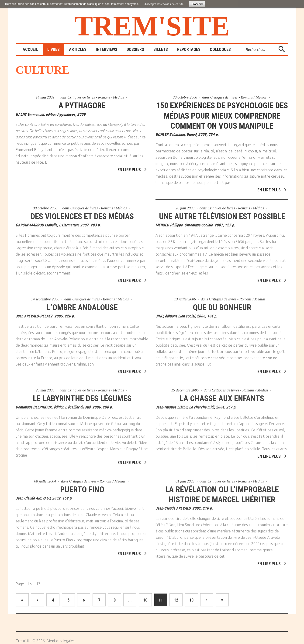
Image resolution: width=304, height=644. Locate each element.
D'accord (197, 4)
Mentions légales (61, 641)
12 (176, 610)
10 (145, 610)
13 (191, 610)
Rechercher (242, 44)
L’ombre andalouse (82, 315)
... (130, 610)
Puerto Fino (82, 498)
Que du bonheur (222, 315)
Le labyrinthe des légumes (82, 406)
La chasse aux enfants (222, 406)
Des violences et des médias (82, 224)
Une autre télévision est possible (222, 224)
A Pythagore (82, 106)
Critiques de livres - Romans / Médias (96, 97)
